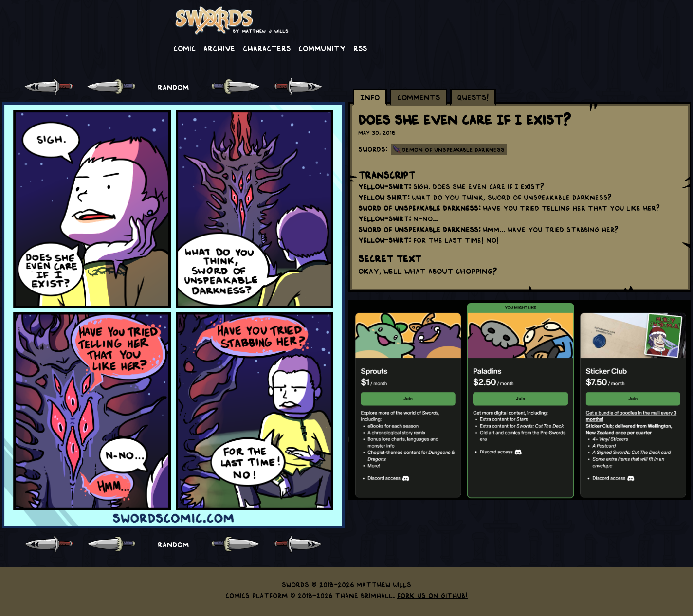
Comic (184, 48)
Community (322, 48)
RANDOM (173, 87)
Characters (267, 48)
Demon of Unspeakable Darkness (454, 149)
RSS (360, 48)
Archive (219, 48)
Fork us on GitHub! (432, 595)
